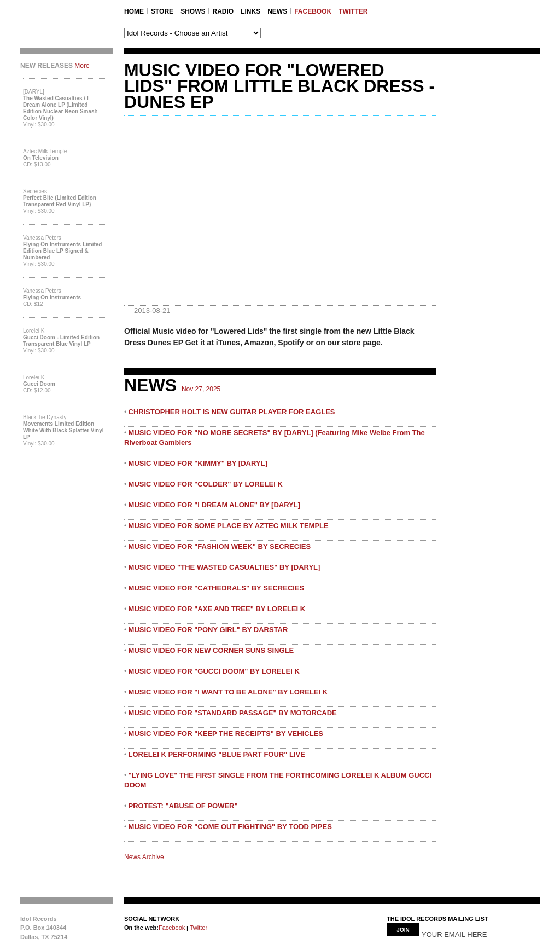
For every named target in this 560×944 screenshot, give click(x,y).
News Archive (144, 857)
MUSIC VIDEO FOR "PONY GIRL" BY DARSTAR (208, 630)
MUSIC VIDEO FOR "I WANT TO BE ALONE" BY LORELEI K (228, 692)
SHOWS (193, 11)
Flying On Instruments (52, 297)
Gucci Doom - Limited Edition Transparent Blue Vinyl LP (61, 341)
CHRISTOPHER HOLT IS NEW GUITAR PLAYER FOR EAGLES (232, 412)
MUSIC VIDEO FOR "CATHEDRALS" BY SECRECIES (217, 588)
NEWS (277, 11)
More (82, 66)
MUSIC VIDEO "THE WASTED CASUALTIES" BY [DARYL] (224, 567)
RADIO (223, 11)
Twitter (198, 928)
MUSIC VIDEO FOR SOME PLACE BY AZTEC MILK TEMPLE (229, 526)
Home (134, 11)
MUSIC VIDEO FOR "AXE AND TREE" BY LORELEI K (217, 609)
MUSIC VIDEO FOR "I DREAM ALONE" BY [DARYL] (214, 505)
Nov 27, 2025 (201, 389)
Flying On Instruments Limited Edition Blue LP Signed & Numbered (62, 251)
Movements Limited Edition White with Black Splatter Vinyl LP (63, 430)
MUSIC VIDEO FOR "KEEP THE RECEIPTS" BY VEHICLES (226, 734)
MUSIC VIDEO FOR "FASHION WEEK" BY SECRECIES (220, 546)
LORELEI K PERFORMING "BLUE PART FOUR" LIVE (217, 754)
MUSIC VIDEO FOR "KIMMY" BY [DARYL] (198, 463)
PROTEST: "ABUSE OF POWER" (183, 806)
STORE (162, 11)
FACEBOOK (313, 11)
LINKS (250, 11)
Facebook (172, 928)
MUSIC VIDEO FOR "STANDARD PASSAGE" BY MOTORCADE (233, 713)
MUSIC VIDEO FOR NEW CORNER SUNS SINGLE (211, 650)
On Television (41, 158)
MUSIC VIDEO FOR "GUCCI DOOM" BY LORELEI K (214, 671)
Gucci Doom (39, 384)
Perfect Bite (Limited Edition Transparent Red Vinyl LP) (60, 201)
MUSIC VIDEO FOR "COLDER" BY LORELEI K (206, 484)
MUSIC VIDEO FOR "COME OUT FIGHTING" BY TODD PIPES (230, 827)
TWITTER (353, 11)
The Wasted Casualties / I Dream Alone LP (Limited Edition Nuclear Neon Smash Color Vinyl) (60, 108)
